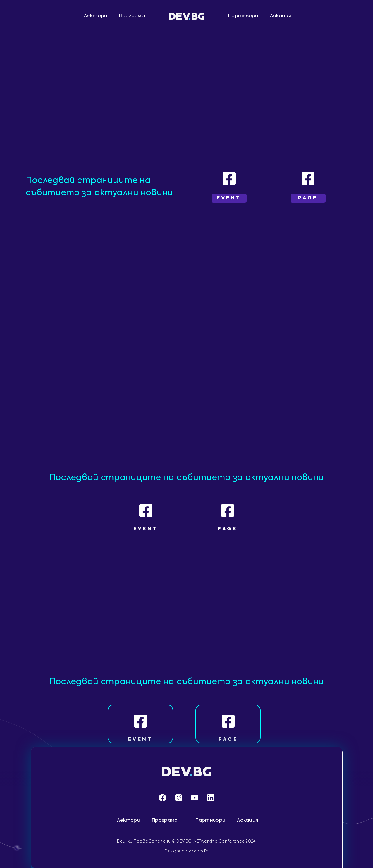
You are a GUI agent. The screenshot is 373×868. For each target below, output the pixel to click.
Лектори (96, 16)
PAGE (228, 740)
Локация (281, 16)
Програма (132, 16)
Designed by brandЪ (186, 851)
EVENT (140, 740)
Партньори (243, 16)
